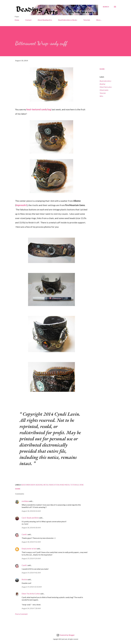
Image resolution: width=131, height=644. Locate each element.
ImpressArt (21, 205)
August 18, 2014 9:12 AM (31, 542)
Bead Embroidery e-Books (68, 20)
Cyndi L (24, 534)
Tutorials (87, 20)
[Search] (106, 7)
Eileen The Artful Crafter (31, 594)
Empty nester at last (29, 549)
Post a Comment (21, 614)
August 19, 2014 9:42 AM (31, 573)
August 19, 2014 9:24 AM (31, 558)
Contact (28, 20)
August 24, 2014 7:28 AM (31, 608)
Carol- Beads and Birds (30, 518)
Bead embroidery (105, 81)
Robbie (24, 579)
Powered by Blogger (66, 635)
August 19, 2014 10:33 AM (32, 587)
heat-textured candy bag (39, 109)
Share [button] (102, 69)
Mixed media (104, 90)
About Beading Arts (45, 20)
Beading (102, 84)
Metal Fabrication (106, 87)
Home (17, 20)
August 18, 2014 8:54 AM (31, 511)
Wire (101, 96)
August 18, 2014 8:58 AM (31, 528)
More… (99, 20)
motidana (25, 501)
